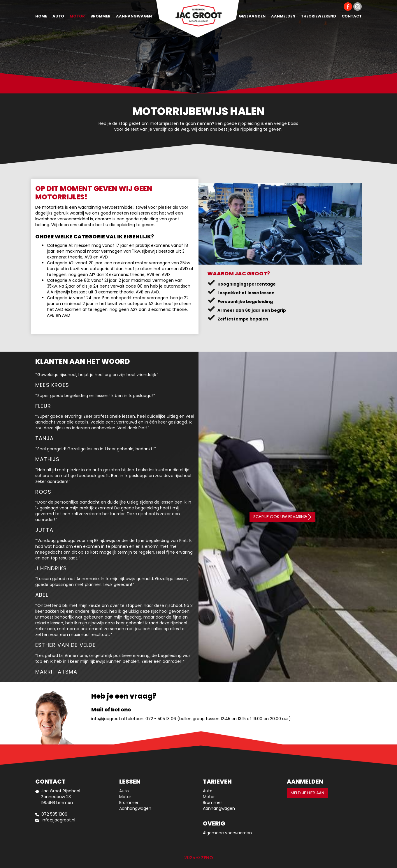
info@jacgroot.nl (108, 719)
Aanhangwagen (134, 16)
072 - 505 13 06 (161, 719)
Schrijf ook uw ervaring (282, 517)
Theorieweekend (318, 16)
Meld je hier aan (307, 793)
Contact (352, 16)
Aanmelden (283, 16)
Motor (77, 16)
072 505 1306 (54, 814)
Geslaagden (252, 16)
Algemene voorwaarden (227, 833)
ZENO (207, 858)
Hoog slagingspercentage (247, 284)
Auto (58, 16)
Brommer (100, 16)
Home (41, 16)
